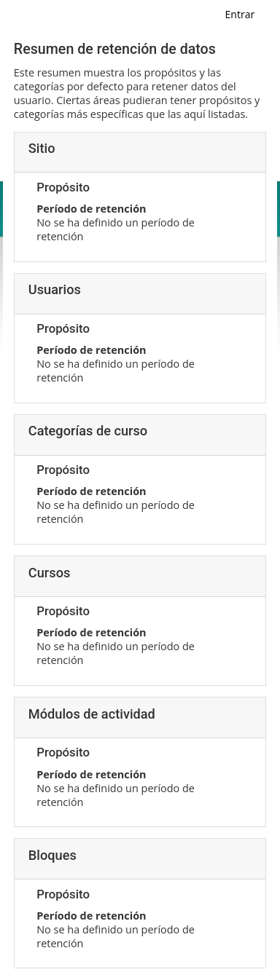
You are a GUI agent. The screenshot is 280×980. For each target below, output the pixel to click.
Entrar (240, 14)
